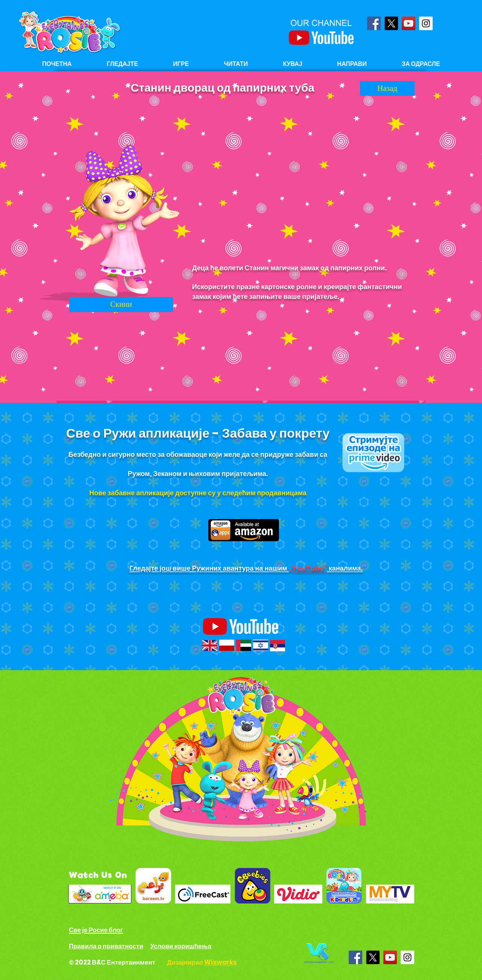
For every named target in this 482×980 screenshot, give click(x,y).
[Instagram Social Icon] (426, 23)
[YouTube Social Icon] (409, 23)
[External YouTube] (304, 180)
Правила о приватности (106, 946)
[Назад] (387, 88)
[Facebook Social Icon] (374, 23)
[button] (236, 64)
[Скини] (121, 305)
